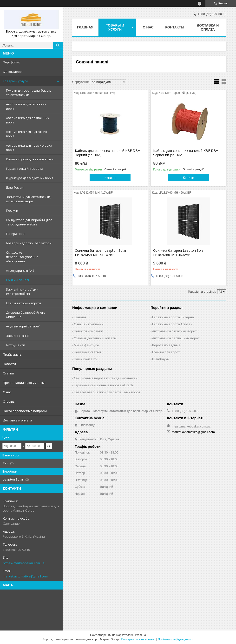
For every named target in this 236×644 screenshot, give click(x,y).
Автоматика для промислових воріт (29, 148)
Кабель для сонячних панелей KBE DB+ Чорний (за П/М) (107, 153)
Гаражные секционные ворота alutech (103, 385)
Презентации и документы (24, 383)
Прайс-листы (13, 354)
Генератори (15, 234)
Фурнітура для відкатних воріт (30, 178)
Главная (85, 27)
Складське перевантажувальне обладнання (22, 257)
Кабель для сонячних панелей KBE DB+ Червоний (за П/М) (186, 153)
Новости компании (88, 331)
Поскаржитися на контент (138, 639)
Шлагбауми (15, 187)
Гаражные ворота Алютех (172, 324)
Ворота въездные (166, 345)
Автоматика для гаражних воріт (26, 106)
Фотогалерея (13, 72)
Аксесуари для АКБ (20, 271)
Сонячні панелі (17, 280)
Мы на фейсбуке (86, 345)
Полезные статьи (87, 352)
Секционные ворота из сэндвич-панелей (106, 378)
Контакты (175, 27)
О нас (7, 392)
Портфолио (12, 62)
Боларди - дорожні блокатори (29, 243)
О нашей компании (89, 324)
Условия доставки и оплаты (95, 338)
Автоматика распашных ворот (176, 338)
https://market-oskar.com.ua (24, 563)
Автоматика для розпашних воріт (28, 120)
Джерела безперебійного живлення (26, 315)
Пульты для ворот (166, 352)
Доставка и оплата (17, 420)
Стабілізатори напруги (23, 303)
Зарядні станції (18, 336)
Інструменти (16, 345)
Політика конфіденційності (176, 639)
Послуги (12, 210)
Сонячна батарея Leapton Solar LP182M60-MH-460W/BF (179, 253)
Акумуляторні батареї (23, 326)
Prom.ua (141, 635)
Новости (9, 364)
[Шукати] (58, 45)
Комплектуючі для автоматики (30, 159)
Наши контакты (86, 359)
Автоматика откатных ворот (174, 331)
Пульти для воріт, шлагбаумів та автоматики (29, 93)
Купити (110, 177)
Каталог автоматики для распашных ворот (107, 392)
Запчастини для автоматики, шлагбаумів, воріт (28, 199)
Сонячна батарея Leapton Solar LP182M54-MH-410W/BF (101, 253)
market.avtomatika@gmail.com (25, 576)
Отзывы (9, 401)
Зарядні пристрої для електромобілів (22, 291)
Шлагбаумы (161, 359)
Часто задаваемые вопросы (25, 411)
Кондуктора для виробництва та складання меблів (29, 222)
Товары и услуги (15, 81)
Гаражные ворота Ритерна (173, 317)
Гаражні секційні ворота (25, 169)
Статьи (8, 373)
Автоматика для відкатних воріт (26, 134)
